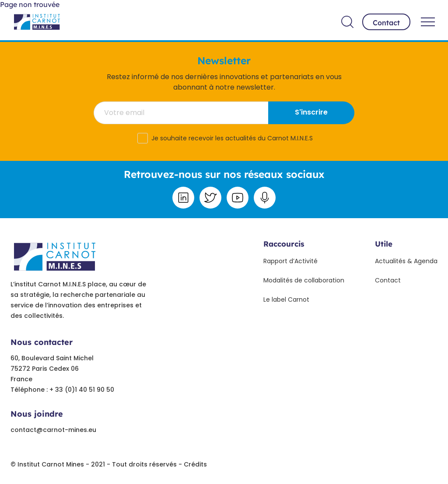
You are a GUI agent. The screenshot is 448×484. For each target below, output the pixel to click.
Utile (384, 244)
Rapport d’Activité (290, 261)
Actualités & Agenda (406, 261)
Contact (386, 23)
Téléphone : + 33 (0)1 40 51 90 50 (62, 390)
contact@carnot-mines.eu (53, 430)
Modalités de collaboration (304, 280)
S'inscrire (311, 112)
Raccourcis (284, 244)
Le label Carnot (286, 299)
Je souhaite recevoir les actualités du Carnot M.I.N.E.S (232, 138)
